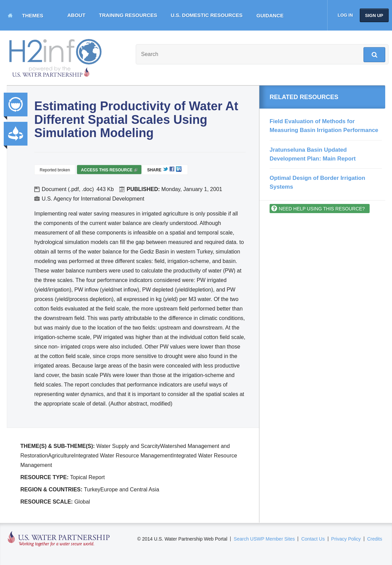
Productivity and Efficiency (16, 134)
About (76, 15)
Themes (33, 15)
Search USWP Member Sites (264, 539)
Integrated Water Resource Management (16, 105)
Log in (345, 15)
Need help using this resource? (322, 209)
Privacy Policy (346, 539)
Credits (375, 539)
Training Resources (128, 15)
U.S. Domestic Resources (207, 15)
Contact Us (313, 539)
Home (10, 15)
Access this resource (109, 171)
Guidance (270, 15)
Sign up (374, 15)
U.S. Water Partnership (59, 539)
